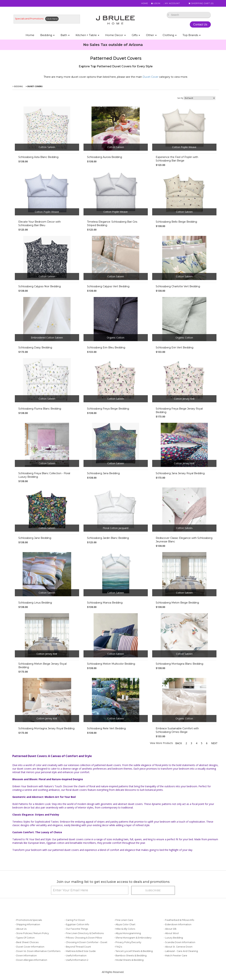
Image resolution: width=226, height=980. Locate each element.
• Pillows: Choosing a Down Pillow (83, 938)
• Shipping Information (28, 924)
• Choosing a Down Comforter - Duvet (86, 942)
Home (143, 3)
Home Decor (115, 35)
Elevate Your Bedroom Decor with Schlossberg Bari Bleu (40, 223)
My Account (171, 3)
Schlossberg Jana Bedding (103, 473)
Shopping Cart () (201, 3)
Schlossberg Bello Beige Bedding (176, 222)
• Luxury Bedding (173, 938)
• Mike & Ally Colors (125, 929)
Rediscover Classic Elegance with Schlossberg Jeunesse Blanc (184, 540)
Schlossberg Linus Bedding (35, 603)
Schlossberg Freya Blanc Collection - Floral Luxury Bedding (44, 475)
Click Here (52, 19)
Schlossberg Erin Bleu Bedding (106, 348)
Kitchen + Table (87, 35)
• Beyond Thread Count (78, 947)
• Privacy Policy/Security (128, 942)
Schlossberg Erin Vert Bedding (175, 348)
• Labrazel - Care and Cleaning (181, 951)
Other (151, 35)
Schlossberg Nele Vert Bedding (106, 728)
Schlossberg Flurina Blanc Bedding (40, 409)
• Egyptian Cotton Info (77, 924)
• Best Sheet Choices (27, 942)
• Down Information (26, 956)
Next (214, 743)
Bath (65, 35)
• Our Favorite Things (76, 929)
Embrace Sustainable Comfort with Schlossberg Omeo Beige (177, 730)
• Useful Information (76, 956)
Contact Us (200, 24)
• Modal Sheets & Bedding (129, 960)
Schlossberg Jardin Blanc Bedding (108, 538)
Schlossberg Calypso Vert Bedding (108, 286)
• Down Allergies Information (31, 960)
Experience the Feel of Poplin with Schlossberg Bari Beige (177, 159)
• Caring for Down (75, 920)
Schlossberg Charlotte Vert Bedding (178, 286)
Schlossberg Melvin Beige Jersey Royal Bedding (42, 666)
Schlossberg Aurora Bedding (105, 157)
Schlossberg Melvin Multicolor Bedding (111, 664)
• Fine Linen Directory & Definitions (84, 933)
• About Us (21, 929)
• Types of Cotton (25, 938)
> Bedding (18, 86)
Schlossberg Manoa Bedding (105, 603)
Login (155, 3)
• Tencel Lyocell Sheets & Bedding (133, 951)
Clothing (170, 35)
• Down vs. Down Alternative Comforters (38, 951)
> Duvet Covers (34, 86)
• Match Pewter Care (176, 956)
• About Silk (170, 929)
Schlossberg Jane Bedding (35, 538)
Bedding (47, 35)
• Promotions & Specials (28, 920)
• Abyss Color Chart (125, 924)
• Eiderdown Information (178, 924)
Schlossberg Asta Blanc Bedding (38, 157)
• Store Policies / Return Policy (32, 933)
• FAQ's (118, 947)
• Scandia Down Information (180, 942)
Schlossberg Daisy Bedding (35, 348)
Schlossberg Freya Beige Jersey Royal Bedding (179, 410)
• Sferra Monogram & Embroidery (133, 938)
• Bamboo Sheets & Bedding (130, 956)
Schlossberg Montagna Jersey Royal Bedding (46, 728)
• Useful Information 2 (76, 960)
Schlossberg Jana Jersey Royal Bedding (180, 473)
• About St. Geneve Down (178, 947)
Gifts (136, 35)
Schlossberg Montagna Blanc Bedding (179, 664)
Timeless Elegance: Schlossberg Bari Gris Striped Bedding (112, 223)
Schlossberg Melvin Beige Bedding (177, 603)
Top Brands (192, 35)
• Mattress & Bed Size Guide (80, 951)
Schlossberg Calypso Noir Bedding (40, 286)
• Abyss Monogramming (128, 933)
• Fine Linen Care (124, 920)
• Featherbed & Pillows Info (179, 920)
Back (179, 743)
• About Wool (171, 933)
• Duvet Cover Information (30, 947)
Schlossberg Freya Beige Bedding (108, 409)
